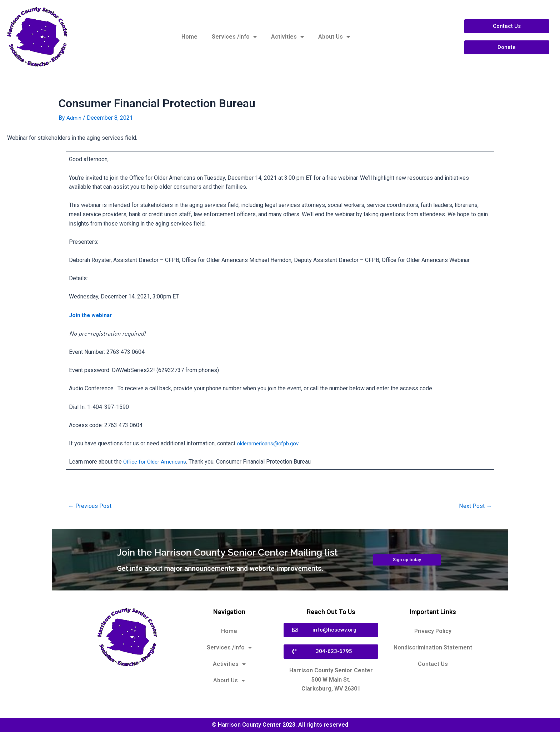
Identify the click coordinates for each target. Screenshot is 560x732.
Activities (287, 37)
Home (189, 37)
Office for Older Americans (156, 462)
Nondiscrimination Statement (433, 647)
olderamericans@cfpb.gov (269, 443)
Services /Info (234, 37)
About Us (334, 37)
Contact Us (433, 664)
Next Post (474, 506)
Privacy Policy (433, 631)
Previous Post (91, 506)
